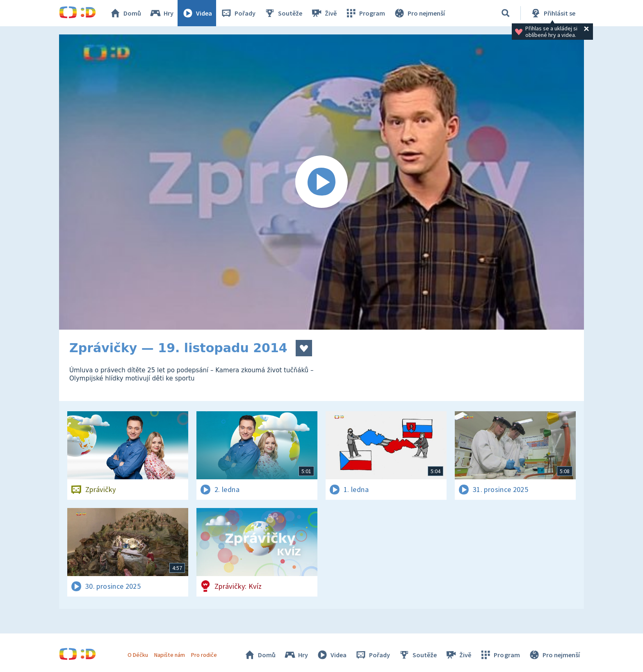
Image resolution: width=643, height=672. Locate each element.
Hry (161, 13)
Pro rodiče (204, 655)
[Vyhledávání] (506, 13)
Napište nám (169, 655)
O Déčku (138, 655)
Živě (324, 13)
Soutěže (283, 13)
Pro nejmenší (419, 13)
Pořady (238, 13)
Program (365, 13)
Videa (197, 13)
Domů (125, 13)
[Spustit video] (321, 182)
